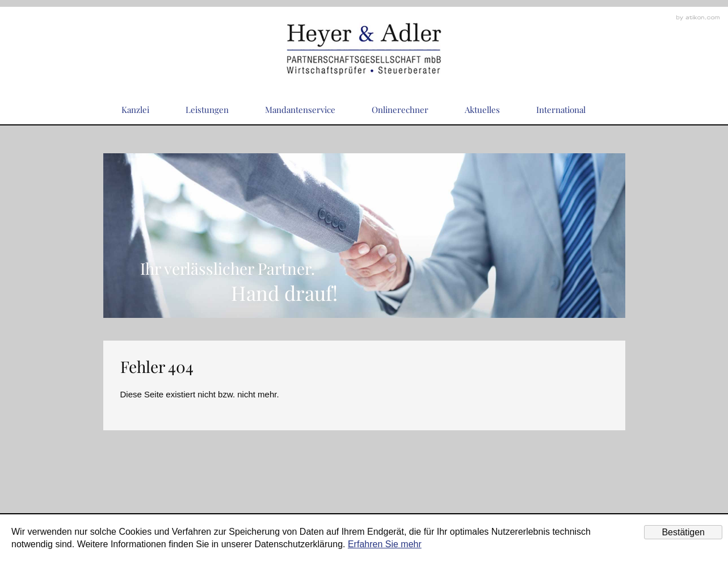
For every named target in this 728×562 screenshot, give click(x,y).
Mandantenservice (300, 110)
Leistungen (207, 110)
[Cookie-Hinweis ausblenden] (683, 532)
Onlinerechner (400, 110)
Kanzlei (135, 110)
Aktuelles (482, 110)
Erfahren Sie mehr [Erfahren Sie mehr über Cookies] (385, 544)
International (561, 110)
